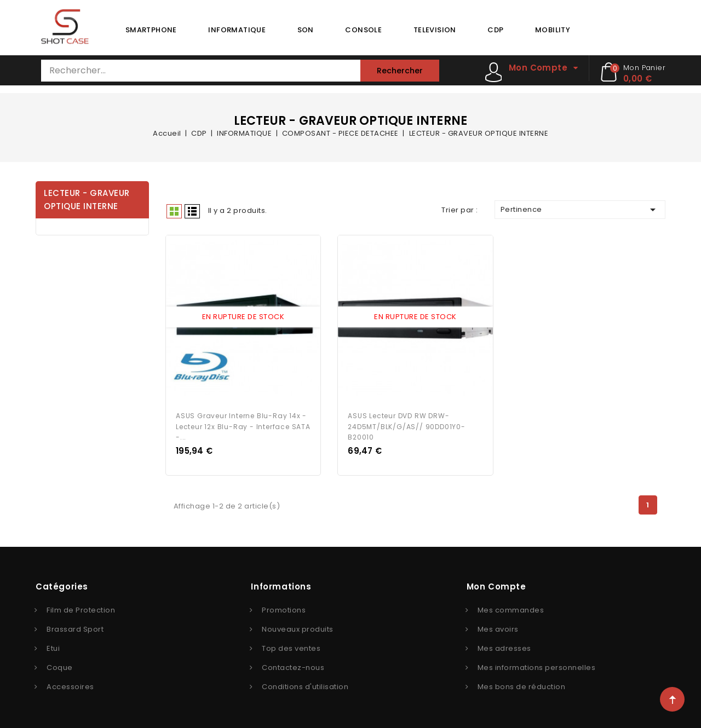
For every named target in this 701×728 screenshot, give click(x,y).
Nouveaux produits (298, 626)
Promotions (284, 607)
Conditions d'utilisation (305, 684)
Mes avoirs (498, 626)
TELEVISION (435, 30)
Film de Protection (81, 607)
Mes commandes (511, 607)
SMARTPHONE (151, 30)
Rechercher (400, 71)
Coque (60, 665)
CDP (495, 30)
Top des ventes (291, 646)
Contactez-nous (293, 665)
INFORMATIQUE (237, 30)
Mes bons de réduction (522, 684)
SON (306, 30)
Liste (192, 211)
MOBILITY (553, 30)
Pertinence (580, 210)
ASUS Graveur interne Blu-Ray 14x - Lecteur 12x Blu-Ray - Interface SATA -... (243, 424)
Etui (53, 646)
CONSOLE (363, 30)
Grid (174, 211)
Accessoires (70, 684)
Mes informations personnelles (537, 665)
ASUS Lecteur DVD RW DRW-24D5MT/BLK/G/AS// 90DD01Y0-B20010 (407, 424)
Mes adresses (504, 646)
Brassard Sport (75, 626)
